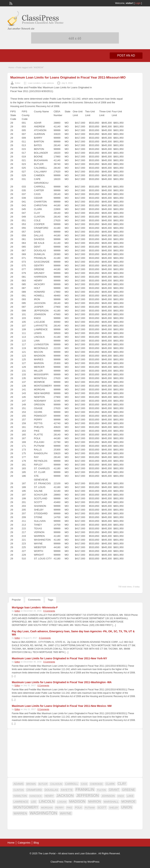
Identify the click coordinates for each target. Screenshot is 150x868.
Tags (51, 600)
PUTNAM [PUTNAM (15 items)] (90, 808)
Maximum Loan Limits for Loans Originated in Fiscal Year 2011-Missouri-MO (68, 77)
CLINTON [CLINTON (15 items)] (19, 790)
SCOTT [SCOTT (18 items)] (102, 808)
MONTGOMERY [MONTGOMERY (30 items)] (26, 807)
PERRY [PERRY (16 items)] (59, 808)
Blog (36, 843)
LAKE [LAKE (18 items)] (130, 796)
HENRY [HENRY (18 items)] (49, 796)
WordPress (93, 862)
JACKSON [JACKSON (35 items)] (65, 796)
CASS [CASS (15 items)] (84, 784)
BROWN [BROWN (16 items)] (31, 784)
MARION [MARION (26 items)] (95, 802)
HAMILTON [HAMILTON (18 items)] (20, 796)
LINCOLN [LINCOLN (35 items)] (47, 801)
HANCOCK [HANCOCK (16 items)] (36, 796)
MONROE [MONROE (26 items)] (128, 802)
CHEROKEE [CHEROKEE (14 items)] (96, 784)
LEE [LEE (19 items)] (34, 802)
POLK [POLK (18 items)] (78, 808)
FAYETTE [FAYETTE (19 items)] (67, 790)
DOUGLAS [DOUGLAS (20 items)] (51, 790)
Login (138, 3)
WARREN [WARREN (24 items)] (20, 813)
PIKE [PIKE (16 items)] (69, 808)
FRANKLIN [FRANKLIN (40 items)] (85, 789)
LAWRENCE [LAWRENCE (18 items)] (21, 802)
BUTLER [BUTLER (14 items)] (43, 784)
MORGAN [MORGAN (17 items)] (47, 808)
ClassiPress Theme (61, 862)
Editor (18, 83)
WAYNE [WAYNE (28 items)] (66, 813)
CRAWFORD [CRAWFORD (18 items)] (34, 790)
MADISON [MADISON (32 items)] (77, 801)
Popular (16, 600)
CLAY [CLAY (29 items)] (122, 784)
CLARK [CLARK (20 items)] (110, 784)
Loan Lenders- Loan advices (41, 83)
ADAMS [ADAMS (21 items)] (18, 784)
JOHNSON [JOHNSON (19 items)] (108, 796)
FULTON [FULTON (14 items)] (102, 790)
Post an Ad (126, 56)
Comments (34, 600)
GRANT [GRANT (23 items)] (114, 790)
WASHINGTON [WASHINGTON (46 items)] (43, 813)
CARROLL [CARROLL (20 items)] (72, 784)
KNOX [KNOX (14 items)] (121, 796)
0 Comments (49, 611)
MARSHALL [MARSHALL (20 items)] (111, 802)
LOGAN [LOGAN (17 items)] (62, 802)
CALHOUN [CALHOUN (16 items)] (56, 784)
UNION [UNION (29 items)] (127, 807)
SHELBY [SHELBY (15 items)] (114, 808)
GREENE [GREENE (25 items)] (129, 790)
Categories (24, 843)
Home (11, 67)
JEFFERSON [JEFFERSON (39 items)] (88, 795)
